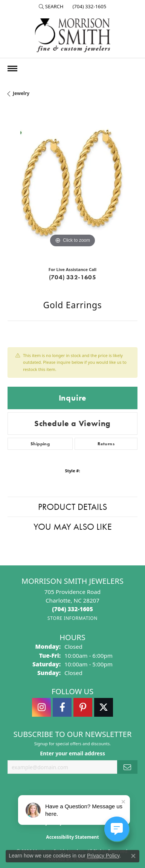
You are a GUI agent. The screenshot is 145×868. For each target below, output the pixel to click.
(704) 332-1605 (73, 277)
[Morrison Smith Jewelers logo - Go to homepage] (73, 35)
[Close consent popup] (133, 856)
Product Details (72, 507)
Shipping (40, 444)
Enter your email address (72, 753)
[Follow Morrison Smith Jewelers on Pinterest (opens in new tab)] (83, 707)
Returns (106, 444)
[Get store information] (72, 618)
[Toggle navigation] (12, 69)
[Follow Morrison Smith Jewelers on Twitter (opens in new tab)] (104, 707)
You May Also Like (73, 527)
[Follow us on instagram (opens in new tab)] (41, 707)
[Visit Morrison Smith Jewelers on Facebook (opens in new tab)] (62, 707)
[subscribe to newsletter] (127, 767)
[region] (72, 185)
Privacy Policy (103, 856)
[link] (89, 6)
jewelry (21, 93)
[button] (51, 6)
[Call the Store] (72, 609)
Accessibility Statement (72, 837)
